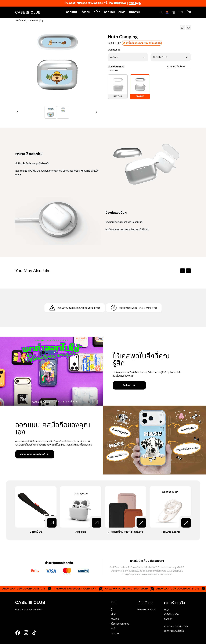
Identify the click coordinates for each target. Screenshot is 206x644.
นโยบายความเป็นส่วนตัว (176, 626)
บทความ (134, 12)
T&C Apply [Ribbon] (135, 3)
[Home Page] (28, 12)
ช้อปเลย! (129, 385)
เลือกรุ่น (85, 12)
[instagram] (26, 633)
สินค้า (122, 12)
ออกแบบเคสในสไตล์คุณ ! (35, 454)
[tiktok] (34, 633)
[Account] (167, 12)
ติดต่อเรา (168, 619)
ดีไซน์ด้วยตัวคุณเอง (120, 624)
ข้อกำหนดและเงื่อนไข (174, 631)
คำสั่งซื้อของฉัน (171, 614)
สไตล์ (97, 12)
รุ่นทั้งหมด (21, 20)
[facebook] (18, 633)
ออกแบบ (72, 12)
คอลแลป (109, 12)
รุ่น (112, 610)
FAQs (167, 610)
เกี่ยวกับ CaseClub (146, 610)
